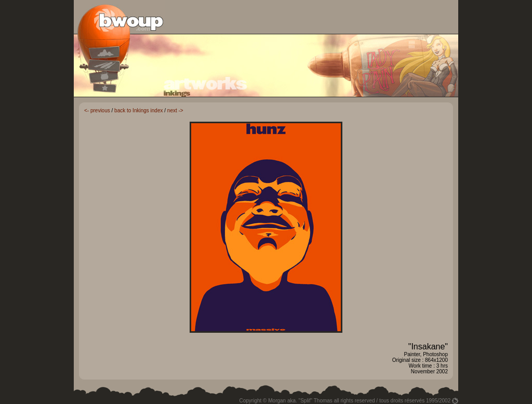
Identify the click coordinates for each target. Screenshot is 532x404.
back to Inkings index (138, 110)
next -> (175, 110)
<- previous (97, 110)
